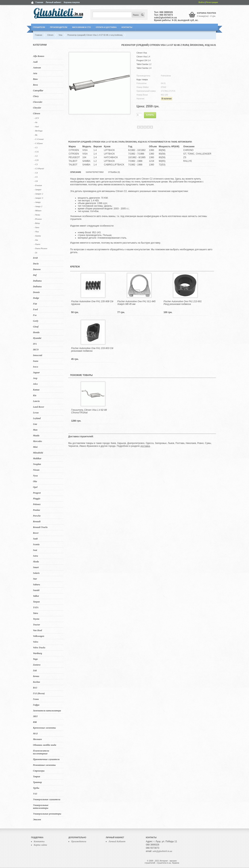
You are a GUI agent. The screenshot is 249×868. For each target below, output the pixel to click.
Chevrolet (38, 102)
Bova (35, 85)
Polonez (37, 504)
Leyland (37, 418)
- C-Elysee (38, 143)
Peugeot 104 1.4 (143, 60)
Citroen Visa (142, 53)
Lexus (36, 413)
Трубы (36, 788)
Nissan (36, 470)
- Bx (36, 135)
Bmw (35, 79)
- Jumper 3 (39, 198)
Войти (202, 2)
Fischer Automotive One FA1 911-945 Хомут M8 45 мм (136, 303)
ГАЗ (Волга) (39, 693)
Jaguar (36, 372)
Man (35, 430)
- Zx (36, 253)
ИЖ (35, 722)
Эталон (37, 819)
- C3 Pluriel (39, 168)
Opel (35, 487)
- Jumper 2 (39, 194)
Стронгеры (39, 771)
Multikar (37, 458)
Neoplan (37, 464)
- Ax (36, 122)
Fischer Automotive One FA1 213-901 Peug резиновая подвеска (183, 303)
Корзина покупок (72, 2)
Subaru (37, 585)
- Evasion (38, 185)
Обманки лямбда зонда (45, 745)
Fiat (35, 304)
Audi (35, 62)
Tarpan (36, 602)
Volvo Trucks (39, 648)
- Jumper (38, 189)
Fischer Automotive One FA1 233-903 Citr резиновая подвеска (92, 350)
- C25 (36, 160)
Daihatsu (37, 281)
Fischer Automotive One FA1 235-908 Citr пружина (92, 303)
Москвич (37, 739)
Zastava (37, 665)
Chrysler (37, 108)
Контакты (127, 27)
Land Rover (39, 407)
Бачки (36, 676)
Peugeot (37, 493)
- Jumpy (37, 202)
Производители (59, 27)
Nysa (35, 476)
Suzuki (36, 590)
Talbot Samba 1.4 (144, 68)
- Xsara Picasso (41, 248)
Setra (35, 556)
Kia (35, 395)
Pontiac (37, 510)
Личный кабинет (54, 2)
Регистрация (212, 2)
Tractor (37, 625)
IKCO (36, 350)
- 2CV (36, 118)
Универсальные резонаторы (47, 814)
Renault (37, 521)
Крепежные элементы (44, 728)
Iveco (36, 367)
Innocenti (38, 355)
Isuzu (36, 361)
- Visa (36, 232)
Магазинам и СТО (82, 27)
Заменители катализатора (47, 711)
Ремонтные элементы (44, 765)
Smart (36, 567)
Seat (35, 550)
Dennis (36, 292)
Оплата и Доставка (106, 27)
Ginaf (36, 327)
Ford (35, 309)
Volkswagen (39, 636)
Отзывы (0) (114, 172)
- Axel (36, 126)
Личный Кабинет (117, 841)
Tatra (35, 613)
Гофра (36, 705)
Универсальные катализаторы (41, 807)
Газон (36, 699)
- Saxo (37, 227)
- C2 (36, 156)
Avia (35, 73)
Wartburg (37, 653)
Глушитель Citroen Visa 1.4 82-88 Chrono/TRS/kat (89, 411)
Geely (36, 321)
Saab (35, 539)
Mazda (36, 436)
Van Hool (37, 630)
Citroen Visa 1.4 (143, 57)
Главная (39, 2)
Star (35, 579)
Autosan (37, 68)
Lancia (36, 401)
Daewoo (37, 269)
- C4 (36, 173)
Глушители (39, 27)
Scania (36, 544)
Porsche (37, 516)
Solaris (36, 573)
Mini (35, 447)
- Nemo (37, 215)
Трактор (37, 782)
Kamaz (36, 390)
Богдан (37, 682)
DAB (35, 258)
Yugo (35, 659)
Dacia (36, 264)
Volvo (36, 642)
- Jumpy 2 (38, 206)
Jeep (35, 378)
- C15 (36, 152)
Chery (36, 96)
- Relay (37, 223)
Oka (35, 481)
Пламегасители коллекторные (41, 752)
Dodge (36, 298)
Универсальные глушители (47, 799)
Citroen (37, 113)
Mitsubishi (38, 453)
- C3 (36, 164)
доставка (145, 446)
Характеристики (94, 172)
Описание (76, 172)
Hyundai (37, 338)
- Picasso (38, 219)
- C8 (36, 181)
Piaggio (37, 499)
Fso (35, 315)
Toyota (36, 619)
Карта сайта (40, 845)
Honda (36, 332)
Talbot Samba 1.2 (144, 64)
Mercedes (37, 441)
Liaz (35, 424)
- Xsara (37, 244)
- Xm (36, 240)
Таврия (37, 777)
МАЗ (35, 734)
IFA (35, 344)
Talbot (36, 596)
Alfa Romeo (39, 56)
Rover (36, 533)
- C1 (36, 147)
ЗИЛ (35, 716)
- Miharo (38, 211)
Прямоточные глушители (46, 759)
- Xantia (37, 236)
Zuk (35, 670)
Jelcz (35, 384)
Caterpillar (38, 91)
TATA (36, 607)
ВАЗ (35, 688)
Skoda (36, 562)
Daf (35, 275)
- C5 (36, 177)
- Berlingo (38, 131)
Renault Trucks (40, 527)
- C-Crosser (39, 139)
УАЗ (35, 794)
